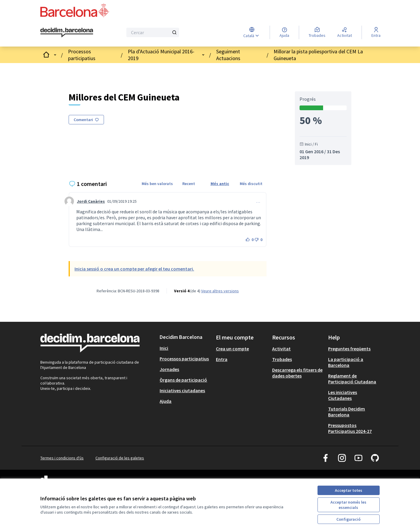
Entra (222, 359)
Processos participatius (82, 55)
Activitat (281, 349)
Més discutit (251, 184)
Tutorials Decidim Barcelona (347, 412)
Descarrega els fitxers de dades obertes (297, 373)
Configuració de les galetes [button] (120, 458)
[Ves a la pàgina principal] (67, 33)
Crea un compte (232, 349)
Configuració (348, 519)
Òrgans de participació (183, 380)
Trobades (282, 359)
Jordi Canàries (91, 201)
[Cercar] (153, 32)
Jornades (169, 369)
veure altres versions (220, 291)
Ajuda (166, 401)
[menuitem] (185, 348)
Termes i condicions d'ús (62, 458)
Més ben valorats (157, 184)
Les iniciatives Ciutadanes (343, 395)
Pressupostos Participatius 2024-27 (350, 428)
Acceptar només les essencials (348, 505)
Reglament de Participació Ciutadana (352, 379)
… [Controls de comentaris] (258, 201)
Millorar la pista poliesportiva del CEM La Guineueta (318, 55)
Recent (189, 184)
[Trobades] (317, 32)
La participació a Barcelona (346, 362)
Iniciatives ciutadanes (182, 390)
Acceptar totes (349, 490)
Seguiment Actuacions (228, 55)
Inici (164, 348)
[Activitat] (345, 32)
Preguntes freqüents (349, 349)
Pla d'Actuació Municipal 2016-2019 (161, 55)
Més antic (220, 184)
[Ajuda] (284, 32)
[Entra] (376, 32)
